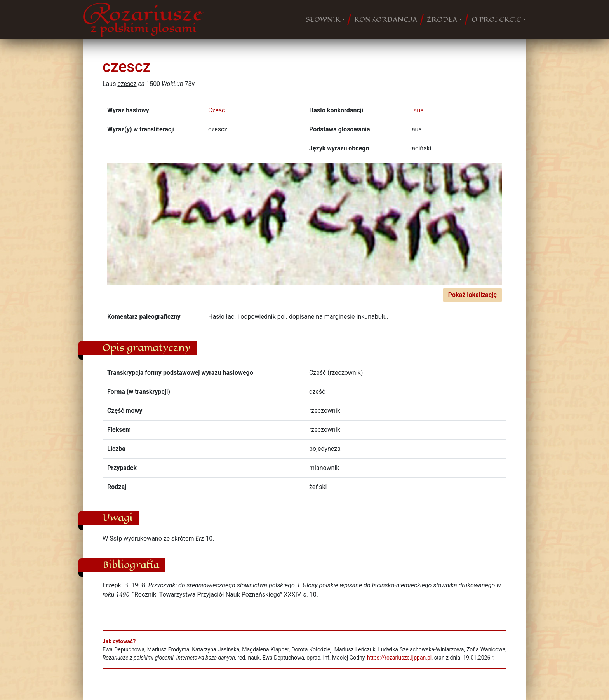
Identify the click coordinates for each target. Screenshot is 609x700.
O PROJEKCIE (496, 19)
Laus (417, 110)
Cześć (217, 110)
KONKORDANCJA (386, 19)
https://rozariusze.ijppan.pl (399, 658)
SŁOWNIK (323, 19)
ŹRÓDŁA (442, 19)
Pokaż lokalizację (472, 295)
